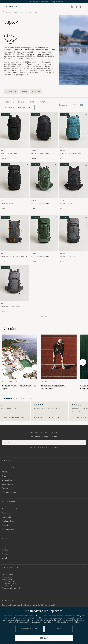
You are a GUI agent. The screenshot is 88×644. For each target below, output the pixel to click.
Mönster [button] (9, 108)
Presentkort (6, 525)
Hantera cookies (8, 529)
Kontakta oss (7, 513)
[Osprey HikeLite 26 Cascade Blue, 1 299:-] (74, 136)
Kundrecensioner (8, 521)
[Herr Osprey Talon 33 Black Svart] (14, 180)
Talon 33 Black (7, 203)
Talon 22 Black (66, 203)
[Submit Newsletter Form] (83, 443)
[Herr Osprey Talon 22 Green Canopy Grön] (44, 180)
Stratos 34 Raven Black (40, 153)
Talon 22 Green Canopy (40, 203)
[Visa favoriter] (76, 7)
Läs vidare (75, 622)
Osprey (4, 150)
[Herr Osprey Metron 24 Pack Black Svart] (14, 130)
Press (4, 476)
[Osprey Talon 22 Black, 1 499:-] (74, 186)
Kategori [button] (9, 102)
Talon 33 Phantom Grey (70, 256)
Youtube (5, 554)
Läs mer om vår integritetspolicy (44, 448)
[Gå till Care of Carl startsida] (11, 7)
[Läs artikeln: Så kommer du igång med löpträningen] (59, 362)
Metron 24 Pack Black (10, 153)
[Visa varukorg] (80, 7)
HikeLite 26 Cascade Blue (71, 153)
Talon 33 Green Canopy (40, 256)
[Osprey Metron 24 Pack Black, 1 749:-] (14, 136)
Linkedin (5, 558)
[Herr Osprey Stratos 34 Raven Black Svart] (44, 130)
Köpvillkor (5, 472)
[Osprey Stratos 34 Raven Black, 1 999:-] (44, 136)
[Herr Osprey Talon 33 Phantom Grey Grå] (74, 233)
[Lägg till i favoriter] (26, 115)
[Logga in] (72, 7)
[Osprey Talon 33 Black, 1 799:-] (14, 186)
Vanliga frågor (7, 517)
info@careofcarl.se (14, 586)
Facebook (5, 550)
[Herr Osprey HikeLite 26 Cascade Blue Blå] (74, 130)
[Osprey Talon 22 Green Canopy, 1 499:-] (44, 186)
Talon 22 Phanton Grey (10, 306)
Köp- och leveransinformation (13, 509)
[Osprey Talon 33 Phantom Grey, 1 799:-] (74, 239)
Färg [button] (33, 102)
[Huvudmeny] (84, 7)
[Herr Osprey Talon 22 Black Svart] (74, 180)
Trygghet (5, 488)
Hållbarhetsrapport (9, 492)
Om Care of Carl (8, 468)
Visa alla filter (25, 108)
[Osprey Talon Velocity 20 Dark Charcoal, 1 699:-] (14, 239)
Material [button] (45, 102)
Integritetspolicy (8, 484)
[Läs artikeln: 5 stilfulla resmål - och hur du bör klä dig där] (20, 362)
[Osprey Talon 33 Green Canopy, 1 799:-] (44, 239)
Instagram (5, 546)
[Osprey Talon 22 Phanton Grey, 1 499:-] (14, 289)
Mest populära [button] (64, 105)
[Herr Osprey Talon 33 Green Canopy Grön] (44, 233)
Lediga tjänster (7, 480)
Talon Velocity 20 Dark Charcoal (14, 256)
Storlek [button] (22, 102)
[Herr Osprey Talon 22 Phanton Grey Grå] (14, 283)
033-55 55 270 (10, 584)
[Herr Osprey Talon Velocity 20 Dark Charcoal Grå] (14, 233)
